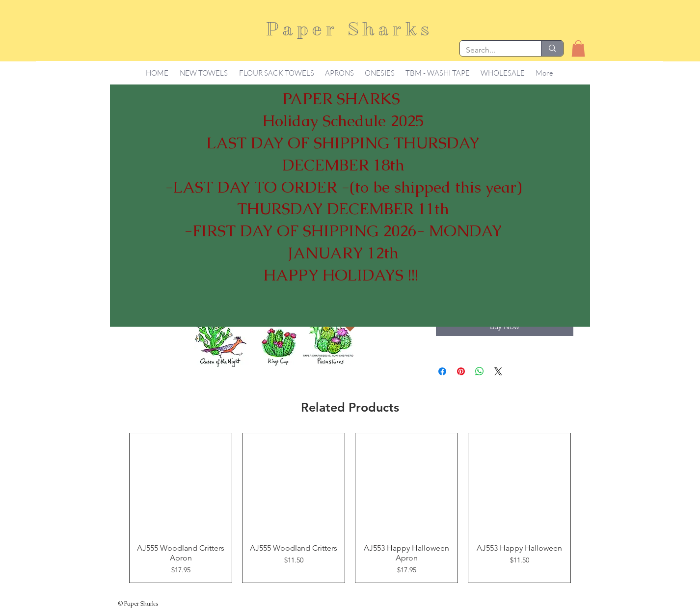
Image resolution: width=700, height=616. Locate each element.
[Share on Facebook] (442, 371)
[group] (350, 508)
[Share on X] (498, 371)
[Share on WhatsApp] (480, 371)
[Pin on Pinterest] (461, 371)
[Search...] (493, 50)
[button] (578, 48)
